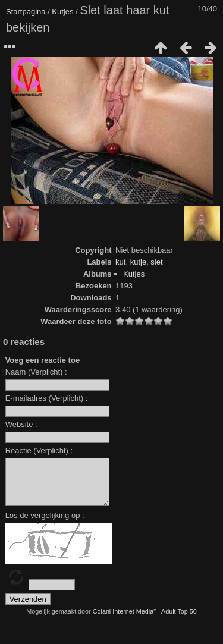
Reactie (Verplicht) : (39, 450)
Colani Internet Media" (124, 620)
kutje (138, 262)
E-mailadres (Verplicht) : (47, 398)
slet (156, 262)
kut (120, 262)
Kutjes (62, 12)
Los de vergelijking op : (45, 524)
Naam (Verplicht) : (36, 372)
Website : (21, 424)
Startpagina (26, 12)
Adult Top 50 (179, 620)
